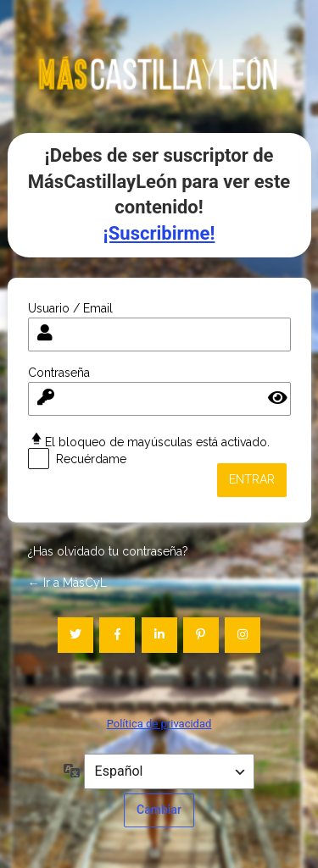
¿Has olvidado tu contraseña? (108, 551)
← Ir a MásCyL (67, 583)
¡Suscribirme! (159, 233)
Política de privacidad (159, 724)
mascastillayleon (159, 73)
